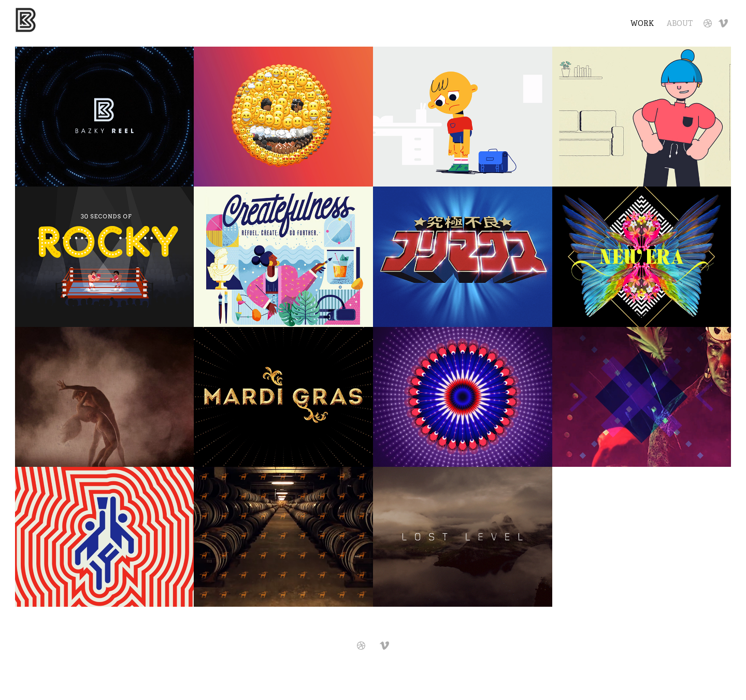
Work (642, 23)
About (680, 23)
